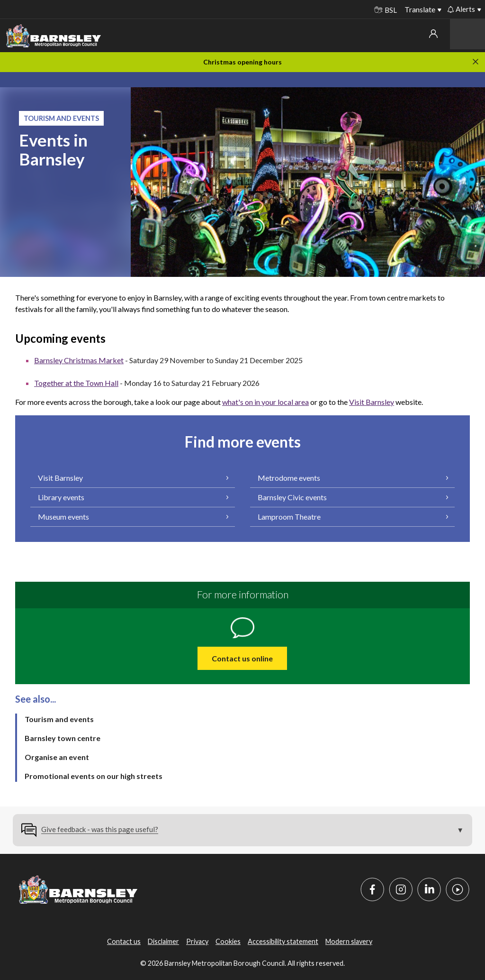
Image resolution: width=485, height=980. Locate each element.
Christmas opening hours (242, 62)
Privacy (197, 941)
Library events (61, 497)
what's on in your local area (265, 402)
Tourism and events (59, 719)
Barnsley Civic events (292, 497)
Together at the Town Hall (76, 383)
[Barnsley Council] (54, 36)
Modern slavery (349, 941)
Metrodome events (289, 478)
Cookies (228, 941)
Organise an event (57, 757)
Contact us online (242, 658)
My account (433, 34)
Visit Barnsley (372, 402)
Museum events (63, 517)
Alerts (461, 9)
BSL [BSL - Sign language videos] (386, 10)
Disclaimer (163, 941)
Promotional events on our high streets (94, 776)
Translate (420, 9)
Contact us (124, 941)
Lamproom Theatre (289, 517)
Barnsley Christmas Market (79, 360)
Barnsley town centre (63, 738)
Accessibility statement (283, 941)
